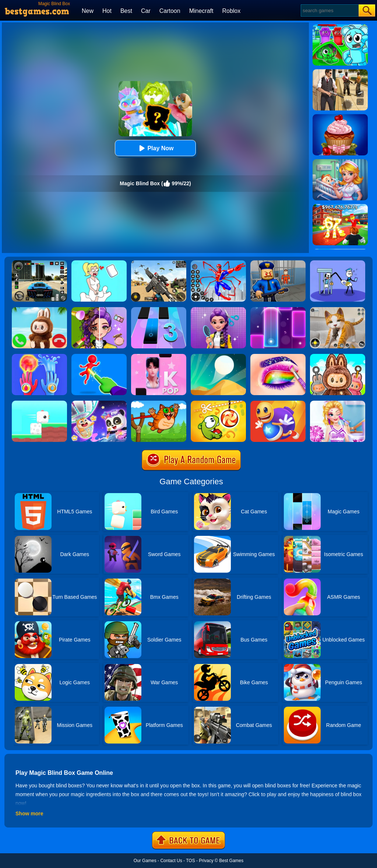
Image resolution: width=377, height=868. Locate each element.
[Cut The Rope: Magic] (218, 403)
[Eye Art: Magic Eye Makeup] (278, 356)
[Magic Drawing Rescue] (99, 403)
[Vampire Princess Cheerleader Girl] (338, 403)
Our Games (145, 861)
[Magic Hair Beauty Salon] (218, 310)
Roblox (231, 11)
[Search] (329, 10)
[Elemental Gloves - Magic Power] (39, 356)
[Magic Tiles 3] (159, 310)
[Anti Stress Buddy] (278, 403)
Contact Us (171, 861)
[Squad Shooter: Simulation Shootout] (159, 263)
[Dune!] (218, 356)
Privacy (206, 861)
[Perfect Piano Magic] (159, 356)
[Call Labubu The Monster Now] (39, 310)
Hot (107, 11)
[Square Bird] (39, 403)
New (88, 11)
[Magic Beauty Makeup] (99, 310)
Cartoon (170, 11)
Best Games (231, 861)
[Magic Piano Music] (278, 310)
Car (146, 11)
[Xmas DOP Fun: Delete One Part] (99, 263)
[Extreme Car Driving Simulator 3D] (39, 263)
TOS (190, 861)
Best (126, 11)
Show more (29, 813)
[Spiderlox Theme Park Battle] (218, 263)
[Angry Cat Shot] (159, 403)
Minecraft (201, 11)
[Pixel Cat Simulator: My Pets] (338, 310)
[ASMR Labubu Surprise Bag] (338, 356)
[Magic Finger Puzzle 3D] (99, 356)
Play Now (155, 148)
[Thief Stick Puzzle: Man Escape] (338, 263)
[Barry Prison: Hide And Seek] (278, 263)
